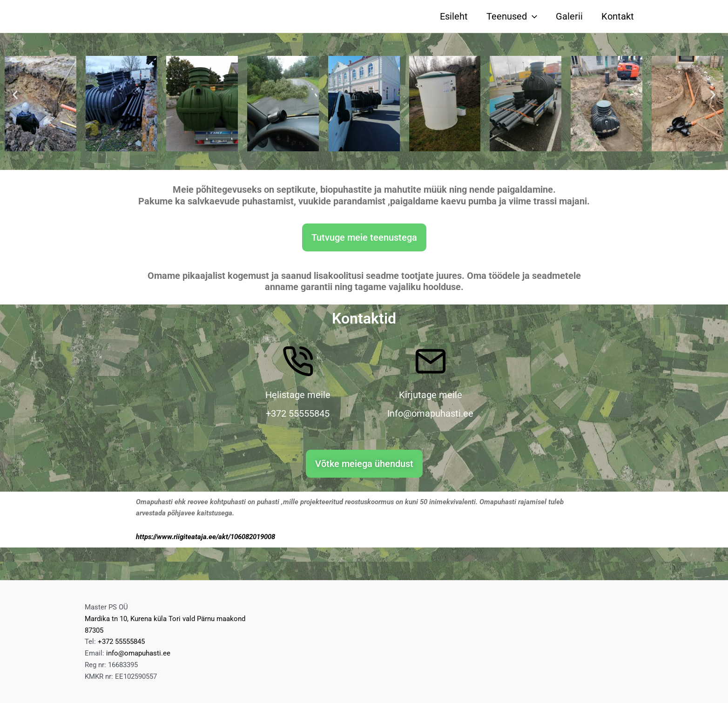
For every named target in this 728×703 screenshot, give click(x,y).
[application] (532, 16)
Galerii (569, 16)
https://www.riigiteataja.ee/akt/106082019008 (206, 537)
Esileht (454, 16)
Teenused (512, 16)
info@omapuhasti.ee (138, 653)
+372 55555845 (121, 642)
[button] (15, 94)
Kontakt (618, 16)
